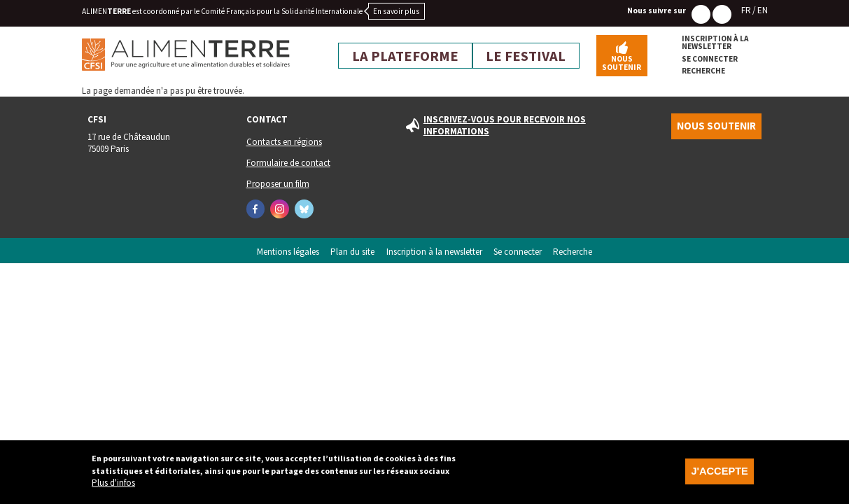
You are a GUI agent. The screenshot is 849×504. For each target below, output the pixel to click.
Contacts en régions (284, 142)
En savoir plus (396, 11)
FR (746, 10)
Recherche (703, 71)
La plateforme (405, 56)
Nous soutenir (622, 63)
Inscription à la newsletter (715, 43)
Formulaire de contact (288, 163)
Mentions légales (288, 252)
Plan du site (352, 252)
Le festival (526, 56)
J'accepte (719, 477)
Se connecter (710, 59)
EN (763, 10)
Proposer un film (278, 184)
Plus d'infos (113, 488)
